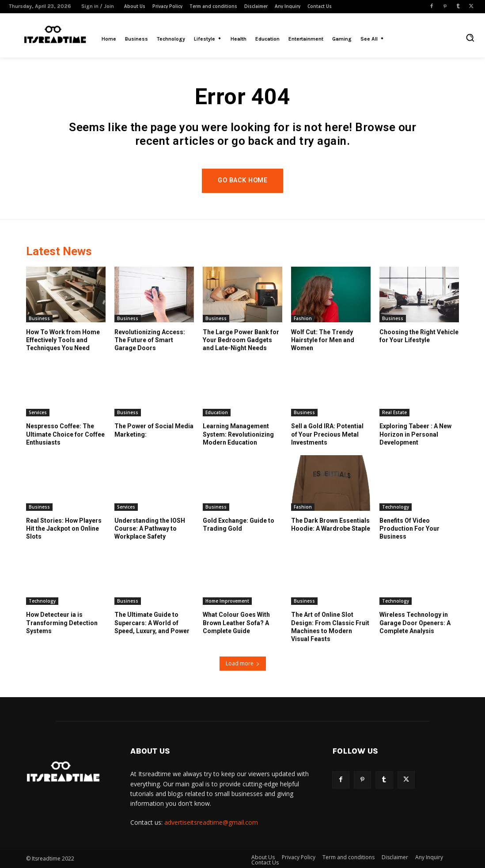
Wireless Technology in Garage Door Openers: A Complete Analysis (415, 623)
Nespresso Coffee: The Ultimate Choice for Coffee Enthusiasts (65, 434)
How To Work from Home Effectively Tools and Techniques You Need (63, 340)
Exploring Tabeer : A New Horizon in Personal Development (415, 434)
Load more (243, 663)
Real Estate (394, 413)
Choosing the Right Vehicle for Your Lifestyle (419, 336)
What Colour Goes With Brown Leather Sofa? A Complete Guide (236, 623)
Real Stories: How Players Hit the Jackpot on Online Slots (64, 529)
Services (38, 413)
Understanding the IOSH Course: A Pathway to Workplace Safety (150, 529)
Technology (396, 507)
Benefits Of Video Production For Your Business (409, 529)
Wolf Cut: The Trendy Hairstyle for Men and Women (323, 340)
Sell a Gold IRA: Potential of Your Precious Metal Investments (327, 434)
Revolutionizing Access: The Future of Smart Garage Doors (150, 340)
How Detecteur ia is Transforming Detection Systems (62, 623)
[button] (470, 38)
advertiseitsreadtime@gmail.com (211, 822)
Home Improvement (227, 601)
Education (217, 413)
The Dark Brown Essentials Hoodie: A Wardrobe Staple (331, 525)
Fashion (303, 318)
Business (39, 318)
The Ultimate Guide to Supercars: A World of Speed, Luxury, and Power (152, 623)
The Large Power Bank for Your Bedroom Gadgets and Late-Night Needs (241, 340)
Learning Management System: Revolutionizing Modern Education (238, 434)
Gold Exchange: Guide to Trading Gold (239, 525)
